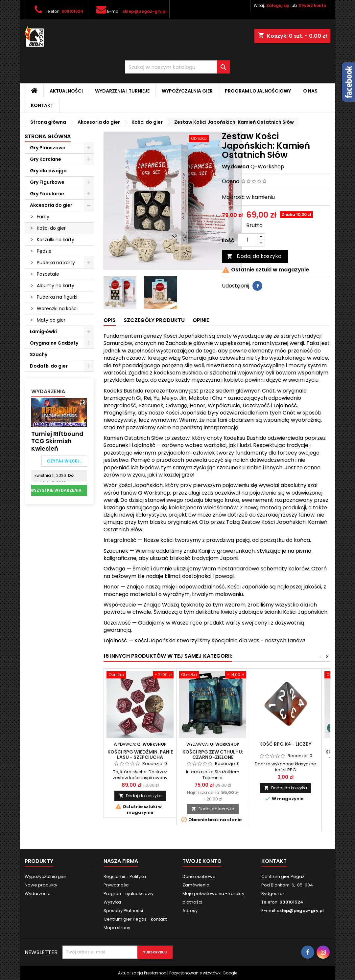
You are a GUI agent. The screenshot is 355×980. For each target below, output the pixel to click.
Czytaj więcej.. (64, 461)
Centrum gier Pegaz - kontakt (135, 919)
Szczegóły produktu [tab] (154, 320)
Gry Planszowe (48, 148)
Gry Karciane (46, 159)
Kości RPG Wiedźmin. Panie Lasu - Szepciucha (140, 755)
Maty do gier (51, 320)
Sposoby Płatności (123, 911)
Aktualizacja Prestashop (142, 973)
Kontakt (42, 105)
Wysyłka (112, 902)
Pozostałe (48, 274)
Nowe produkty (41, 885)
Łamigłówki (43, 331)
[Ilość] (248, 240)
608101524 (72, 11)
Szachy (39, 354)
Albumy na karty (56, 286)
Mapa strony (117, 928)
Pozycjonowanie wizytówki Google (203, 973)
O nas (310, 91)
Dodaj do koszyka (254, 256)
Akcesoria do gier (51, 205)
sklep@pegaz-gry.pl (145, 11)
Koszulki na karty (56, 240)
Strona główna (48, 136)
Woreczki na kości (57, 309)
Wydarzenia (48, 391)
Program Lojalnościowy (258, 91)
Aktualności (66, 91)
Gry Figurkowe (47, 182)
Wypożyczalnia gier (187, 91)
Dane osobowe (199, 876)
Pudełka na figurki (57, 297)
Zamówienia (196, 885)
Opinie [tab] (201, 320)
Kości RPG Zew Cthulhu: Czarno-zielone (213, 755)
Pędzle (44, 251)
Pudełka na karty (56, 263)
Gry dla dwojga (48, 171)
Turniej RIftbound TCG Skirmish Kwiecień (57, 441)
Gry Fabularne (47, 194)
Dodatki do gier (49, 366)
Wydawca (236, 167)
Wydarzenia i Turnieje (122, 91)
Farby (43, 217)
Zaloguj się (278, 5)
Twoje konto (202, 861)
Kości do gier (51, 228)
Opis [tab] (110, 320)
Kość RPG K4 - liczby (285, 744)
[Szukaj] (177, 67)
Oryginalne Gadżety (54, 343)
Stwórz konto (312, 5)
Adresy (190, 911)
